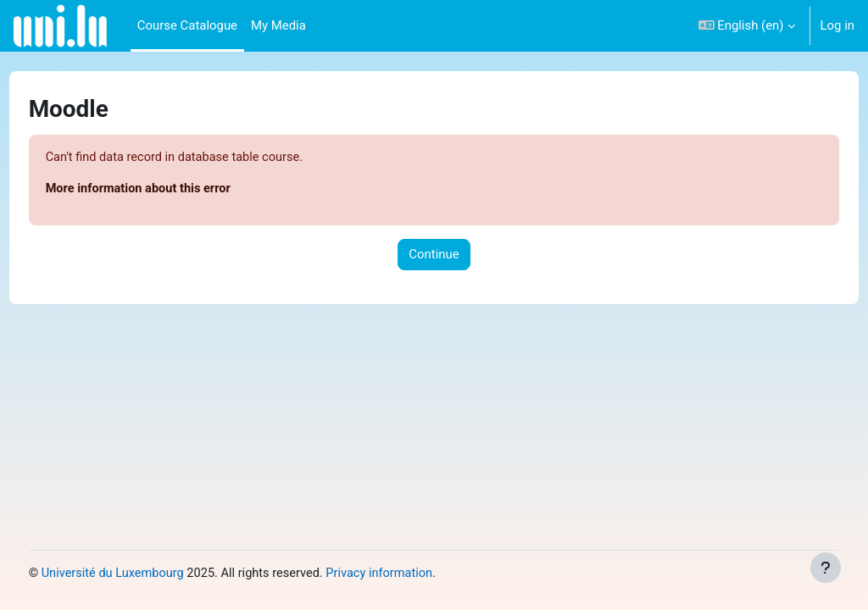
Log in (837, 25)
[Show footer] (826, 568)
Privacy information (419, 574)
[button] (747, 26)
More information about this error (172, 190)
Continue (434, 255)
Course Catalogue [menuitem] (187, 25)
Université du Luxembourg (146, 574)
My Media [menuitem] (278, 25)
